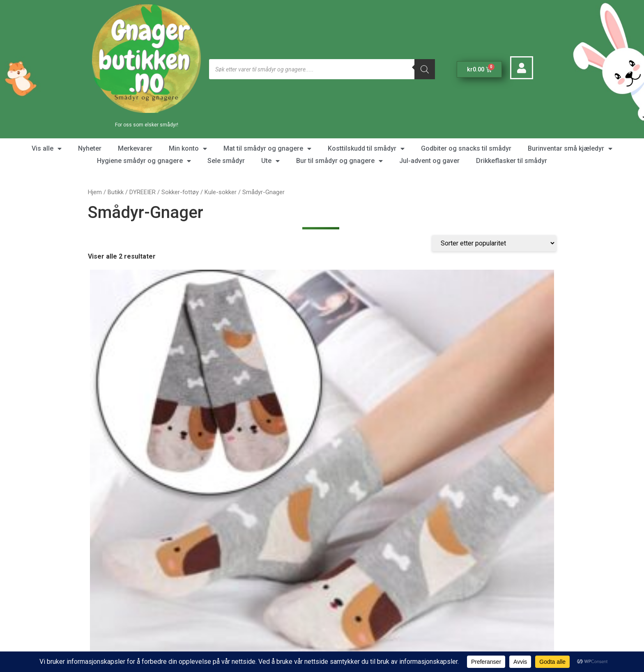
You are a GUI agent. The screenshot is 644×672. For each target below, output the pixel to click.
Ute (270, 161)
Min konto (188, 149)
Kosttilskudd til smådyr (366, 149)
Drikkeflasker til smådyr (512, 161)
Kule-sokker (221, 192)
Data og (346, 631)
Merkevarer (135, 148)
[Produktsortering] (494, 260)
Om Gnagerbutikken (362, 601)
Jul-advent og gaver (429, 161)
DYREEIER (143, 192)
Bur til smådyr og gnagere (339, 161)
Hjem (95, 192)
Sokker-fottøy (180, 192)
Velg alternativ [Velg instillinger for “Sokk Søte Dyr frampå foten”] (139, 438)
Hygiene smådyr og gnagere (144, 161)
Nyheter (90, 148)
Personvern (375, 631)
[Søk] (425, 69)
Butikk (116, 192)
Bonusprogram (355, 641)
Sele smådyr (226, 161)
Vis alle (47, 149)
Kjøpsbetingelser (359, 611)
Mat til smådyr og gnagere (267, 149)
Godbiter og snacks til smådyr (466, 148)
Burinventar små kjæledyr (570, 149)
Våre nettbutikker (475, 488)
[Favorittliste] (109, 530)
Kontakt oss (231, 488)
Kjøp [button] (261, 431)
